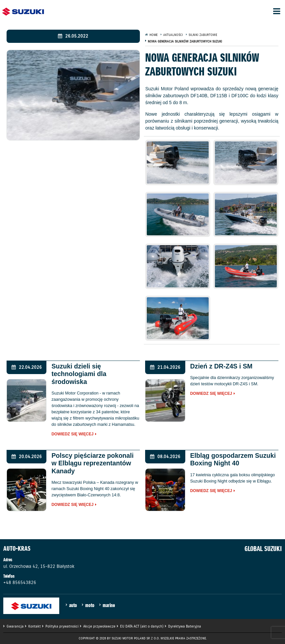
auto (73, 605)
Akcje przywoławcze (99, 626)
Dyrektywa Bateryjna (185, 626)
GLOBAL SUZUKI (263, 549)
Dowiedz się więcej (72, 434)
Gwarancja (15, 626)
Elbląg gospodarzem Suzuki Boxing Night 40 (233, 459)
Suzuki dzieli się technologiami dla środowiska (79, 374)
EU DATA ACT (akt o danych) (142, 626)
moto (90, 605)
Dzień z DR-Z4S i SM (221, 366)
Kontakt (35, 626)
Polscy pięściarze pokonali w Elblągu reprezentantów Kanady (92, 463)
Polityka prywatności (62, 626)
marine (109, 605)
